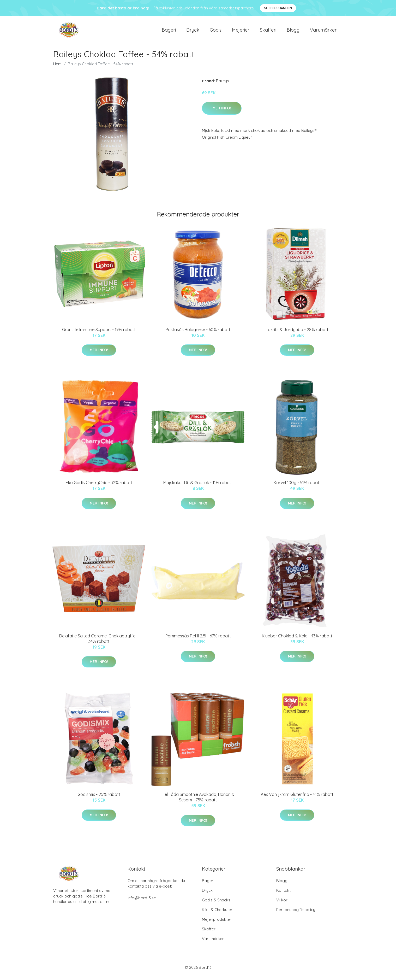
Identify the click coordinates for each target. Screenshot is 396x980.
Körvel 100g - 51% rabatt (297, 486)
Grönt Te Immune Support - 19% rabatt (99, 333)
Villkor (282, 904)
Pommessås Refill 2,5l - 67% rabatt (198, 639)
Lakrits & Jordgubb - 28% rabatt (297, 333)
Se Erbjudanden (278, 8)
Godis (216, 32)
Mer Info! (222, 112)
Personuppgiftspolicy (296, 913)
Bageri (169, 32)
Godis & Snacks (216, 904)
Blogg (293, 32)
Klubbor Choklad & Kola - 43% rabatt (297, 639)
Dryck (193, 32)
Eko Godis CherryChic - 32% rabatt (99, 486)
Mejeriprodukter (217, 923)
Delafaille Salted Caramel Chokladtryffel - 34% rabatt (99, 642)
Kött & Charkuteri (218, 913)
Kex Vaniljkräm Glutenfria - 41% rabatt (297, 798)
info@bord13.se (142, 902)
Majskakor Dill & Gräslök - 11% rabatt (198, 486)
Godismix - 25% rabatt (99, 798)
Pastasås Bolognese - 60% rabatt (198, 333)
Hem (57, 68)
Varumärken (324, 32)
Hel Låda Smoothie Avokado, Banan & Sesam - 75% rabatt (198, 801)
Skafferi (268, 32)
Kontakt (283, 894)
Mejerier (241, 32)
